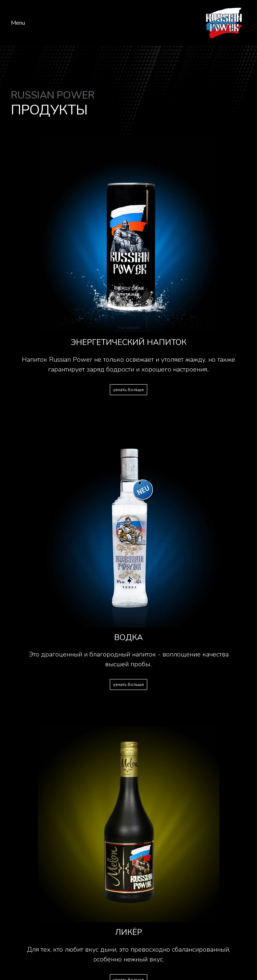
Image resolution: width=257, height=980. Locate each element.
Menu (18, 23)
